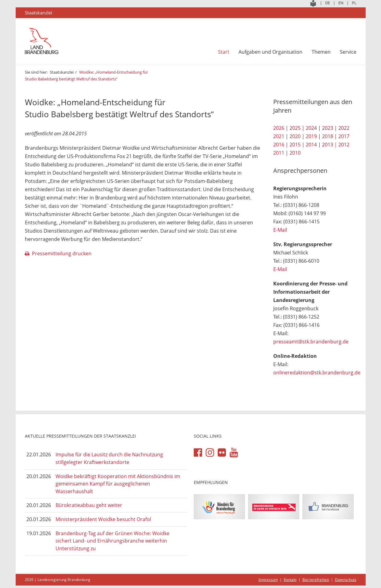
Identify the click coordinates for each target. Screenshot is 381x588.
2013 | (330, 145)
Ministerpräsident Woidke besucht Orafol (103, 519)
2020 (295, 136)
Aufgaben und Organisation (270, 52)
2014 (311, 145)
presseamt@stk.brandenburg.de (311, 342)
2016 (279, 145)
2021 (279, 136)
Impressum (268, 580)
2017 (344, 136)
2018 (328, 136)
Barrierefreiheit (316, 580)
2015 (295, 145)
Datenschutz (346, 580)
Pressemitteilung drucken (62, 253)
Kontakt (290, 580)
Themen (321, 52)
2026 (279, 128)
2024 (311, 128)
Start (224, 52)
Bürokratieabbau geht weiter (89, 505)
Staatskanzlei (62, 72)
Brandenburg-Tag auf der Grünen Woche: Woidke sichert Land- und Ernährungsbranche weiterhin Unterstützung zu (113, 541)
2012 (344, 145)
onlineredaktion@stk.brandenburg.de (317, 373)
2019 (311, 136)
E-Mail (280, 230)
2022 (344, 128)
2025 (295, 128)
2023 (328, 128)
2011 (279, 153)
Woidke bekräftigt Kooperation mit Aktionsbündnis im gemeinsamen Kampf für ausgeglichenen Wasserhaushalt (118, 484)
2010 (295, 153)
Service (348, 52)
